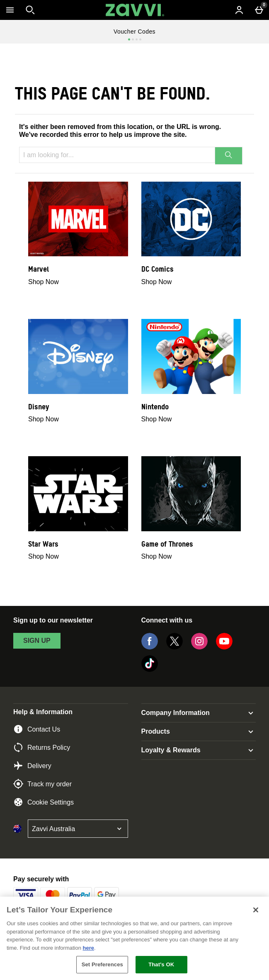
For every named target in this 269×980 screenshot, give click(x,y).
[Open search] (30, 10)
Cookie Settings (44, 802)
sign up (37, 641)
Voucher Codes (134, 32)
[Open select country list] (78, 829)
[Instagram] (199, 647)
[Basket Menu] (259, 10)
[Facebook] (150, 647)
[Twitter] (174, 647)
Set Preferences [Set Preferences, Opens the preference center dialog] (102, 964)
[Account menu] (239, 10)
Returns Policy (42, 747)
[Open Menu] (10, 10)
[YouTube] (224, 647)
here (88, 948)
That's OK (161, 964)
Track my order (42, 784)
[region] (134, 938)
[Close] (256, 910)
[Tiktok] (150, 670)
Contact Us (37, 729)
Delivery (32, 766)
